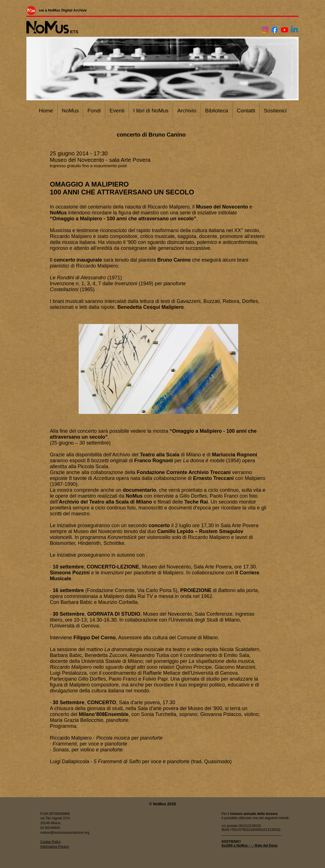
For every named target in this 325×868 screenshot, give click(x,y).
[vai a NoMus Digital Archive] (63, 10)
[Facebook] (275, 30)
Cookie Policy (51, 842)
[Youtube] (285, 30)
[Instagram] (265, 30)
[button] (158, 369)
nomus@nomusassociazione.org (65, 833)
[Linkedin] (294, 30)
